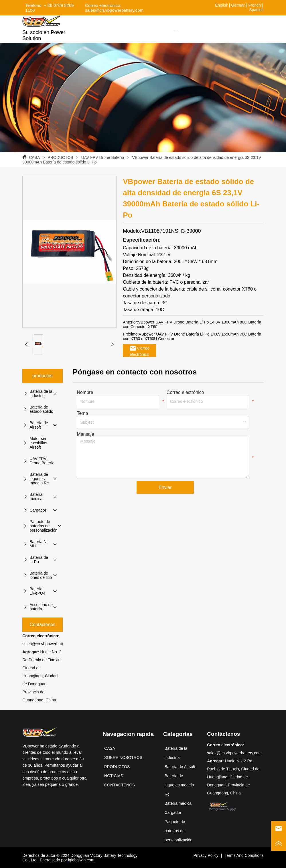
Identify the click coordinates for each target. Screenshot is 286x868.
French (255, 5)
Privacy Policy (206, 855)
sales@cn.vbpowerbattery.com (50, 644)
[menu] (176, 30)
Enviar (165, 487)
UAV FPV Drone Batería (103, 157)
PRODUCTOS (61, 157)
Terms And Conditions (244, 855)
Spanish (256, 10)
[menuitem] (176, 30)
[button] (176, 30)
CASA (34, 157)
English (222, 5)
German (238, 5)
